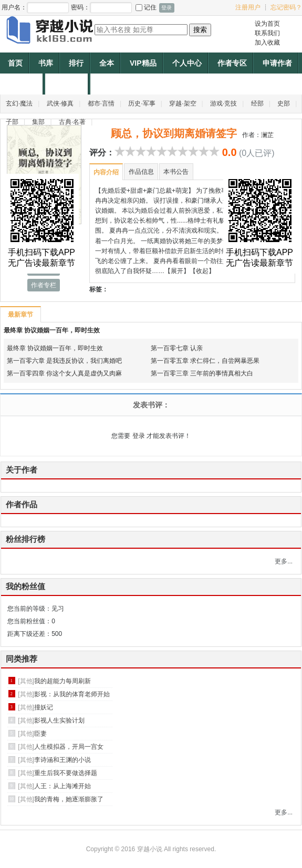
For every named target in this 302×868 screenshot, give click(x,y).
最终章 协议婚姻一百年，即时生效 (52, 330)
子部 (12, 122)
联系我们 (267, 33)
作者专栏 (44, 285)
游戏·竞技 (223, 103)
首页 (15, 63)
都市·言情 (101, 103)
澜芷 (267, 135)
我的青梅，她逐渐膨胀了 (69, 799)
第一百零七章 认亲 (177, 348)
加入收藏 (267, 43)
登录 (139, 436)
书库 (46, 63)
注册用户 (248, 7)
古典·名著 (72, 122)
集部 (38, 122)
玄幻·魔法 (19, 103)
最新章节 (20, 315)
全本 (107, 63)
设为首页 (267, 24)
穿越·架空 (183, 103)
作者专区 (232, 63)
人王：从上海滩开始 (63, 786)
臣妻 (40, 734)
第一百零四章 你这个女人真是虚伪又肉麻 (64, 373)
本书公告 (176, 172)
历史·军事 (142, 103)
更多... (284, 561)
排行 (76, 63)
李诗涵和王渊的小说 (63, 760)
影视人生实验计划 (59, 720)
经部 (257, 103)
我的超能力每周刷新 (63, 681)
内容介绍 (106, 172)
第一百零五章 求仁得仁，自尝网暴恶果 (205, 361)
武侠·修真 (60, 103)
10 (214, 151)
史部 (284, 103)
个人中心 (187, 63)
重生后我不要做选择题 (66, 773)
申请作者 (277, 63)
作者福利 (68, 84)
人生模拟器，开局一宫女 (69, 747)
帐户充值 (23, 84)
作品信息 (141, 172)
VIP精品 (143, 63)
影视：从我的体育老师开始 (72, 694)
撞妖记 (44, 707)
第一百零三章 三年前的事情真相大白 (202, 373)
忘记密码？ (286, 7)
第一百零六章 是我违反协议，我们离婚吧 (64, 361)
